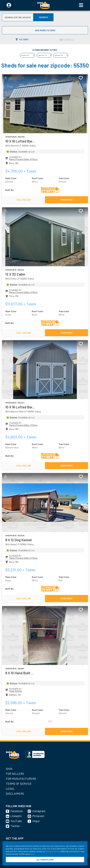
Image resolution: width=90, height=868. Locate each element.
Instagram (39, 811)
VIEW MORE (66, 200)
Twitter (15, 826)
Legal (10, 789)
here (32, 854)
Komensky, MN (59, 55)
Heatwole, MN (25, 55)
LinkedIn (16, 816)
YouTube (16, 821)
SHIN (9, 769)
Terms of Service (19, 784)
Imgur (36, 821)
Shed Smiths (16, 691)
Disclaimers (15, 794)
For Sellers (15, 774)
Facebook (17, 811)
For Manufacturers (21, 779)
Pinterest (38, 816)
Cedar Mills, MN (42, 55)
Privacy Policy (53, 851)
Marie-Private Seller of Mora (23, 159)
